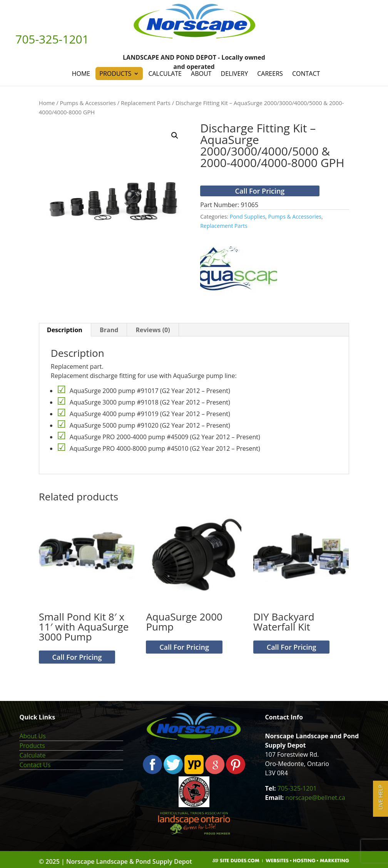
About (201, 74)
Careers (270, 74)
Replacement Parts (146, 103)
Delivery (235, 74)
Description (65, 330)
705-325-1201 (297, 788)
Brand (109, 330)
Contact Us (35, 765)
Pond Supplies (248, 217)
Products (115, 74)
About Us (33, 736)
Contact (306, 74)
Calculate (165, 74)
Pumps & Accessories (88, 103)
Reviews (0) (153, 330)
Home (81, 74)
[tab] (65, 330)
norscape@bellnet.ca (315, 798)
